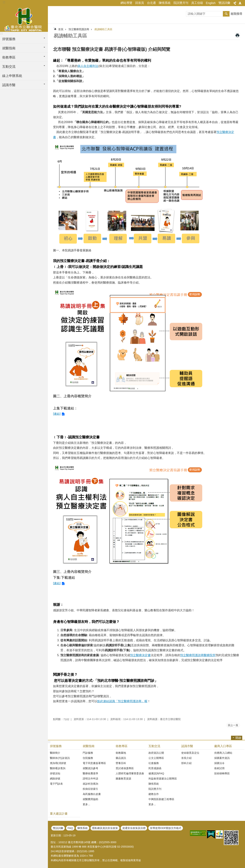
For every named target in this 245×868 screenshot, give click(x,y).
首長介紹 (186, 758)
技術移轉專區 (222, 773)
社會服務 (154, 763)
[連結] (57, 414)
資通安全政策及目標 (134, 828)
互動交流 (154, 746)
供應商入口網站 (223, 753)
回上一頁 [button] (233, 725)
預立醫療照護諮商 (79, 29)
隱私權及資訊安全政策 (105, 828)
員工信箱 (197, 3)
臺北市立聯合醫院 (24, 19)
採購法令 (219, 763)
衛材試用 (219, 768)
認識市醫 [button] (9, 85)
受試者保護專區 (125, 768)
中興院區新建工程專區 (161, 799)
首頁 (61, 29)
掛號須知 (55, 773)
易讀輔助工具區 (103, 29)
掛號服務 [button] (9, 39)
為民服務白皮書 (92, 794)
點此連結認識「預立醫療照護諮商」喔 (122, 701)
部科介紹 (186, 763)
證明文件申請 (90, 779)
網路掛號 (55, 779)
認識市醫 (187, 746)
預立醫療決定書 (140, 655)
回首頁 (140, 3)
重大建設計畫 (59, 814)
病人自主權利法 (88, 66)
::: (4, 2)
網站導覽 (126, 3)
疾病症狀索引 (90, 789)
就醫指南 (89, 746)
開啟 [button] (238, 738)
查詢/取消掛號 (58, 763)
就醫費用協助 (90, 799)
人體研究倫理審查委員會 (130, 773)
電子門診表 (56, 784)
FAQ (70, 828)
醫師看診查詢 (58, 768)
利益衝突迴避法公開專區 (163, 779)
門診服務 (88, 753)
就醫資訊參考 (90, 768)
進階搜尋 (236, 14)
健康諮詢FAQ (156, 773)
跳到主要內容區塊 (2, 2)
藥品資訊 (121, 758)
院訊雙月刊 (181, 3)
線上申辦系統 (12, 76)
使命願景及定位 (190, 753)
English (211, 3)
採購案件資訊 (222, 758)
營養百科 (121, 763)
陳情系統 (165, 3)
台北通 (151, 3)
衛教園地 (121, 753)
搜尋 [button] (226, 14)
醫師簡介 (55, 753)
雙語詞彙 (224, 3)
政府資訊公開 (156, 753)
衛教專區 (122, 746)
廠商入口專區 (223, 746)
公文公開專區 (156, 758)
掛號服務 (56, 746)
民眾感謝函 (155, 768)
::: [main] (54, 28)
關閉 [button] (235, 3)
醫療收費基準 (90, 773)
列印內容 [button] (237, 35)
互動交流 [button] (9, 67)
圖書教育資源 (123, 779)
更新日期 (56, 835)
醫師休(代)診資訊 (60, 758)
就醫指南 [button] (9, 48)
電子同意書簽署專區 (94, 763)
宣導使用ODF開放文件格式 (166, 828)
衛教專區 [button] (9, 57)
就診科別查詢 (90, 784)
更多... (86, 804)
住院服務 (88, 758)
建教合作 (154, 794)
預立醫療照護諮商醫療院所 (198, 655)
